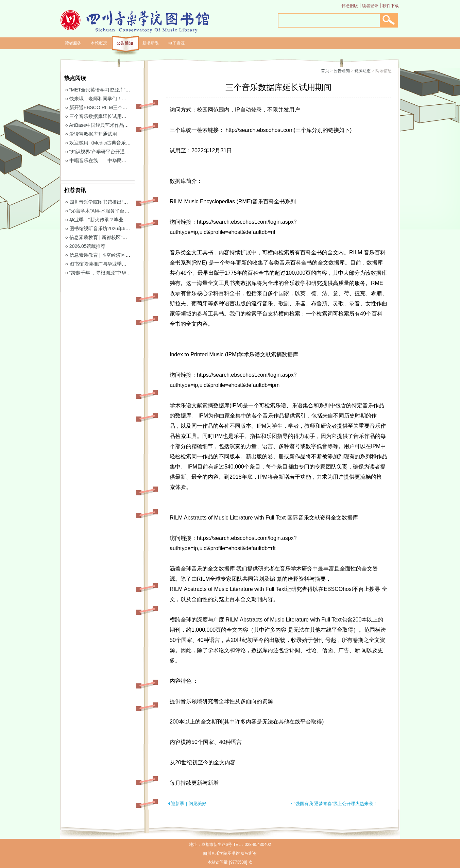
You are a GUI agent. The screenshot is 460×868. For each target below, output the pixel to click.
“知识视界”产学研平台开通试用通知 (107, 152)
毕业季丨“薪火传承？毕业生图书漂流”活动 (114, 220)
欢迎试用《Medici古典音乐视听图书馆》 (112, 143)
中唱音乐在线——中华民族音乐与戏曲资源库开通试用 (126, 160)
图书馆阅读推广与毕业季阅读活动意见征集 (115, 264)
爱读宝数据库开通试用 (93, 134)
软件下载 (391, 6)
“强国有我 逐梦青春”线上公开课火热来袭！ (336, 804)
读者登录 (370, 6)
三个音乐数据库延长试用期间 (100, 116)
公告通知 (125, 43)
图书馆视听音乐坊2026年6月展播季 (107, 228)
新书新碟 (151, 43)
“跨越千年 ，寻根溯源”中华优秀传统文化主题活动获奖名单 (131, 273)
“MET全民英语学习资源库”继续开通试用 (112, 90)
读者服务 (73, 43)
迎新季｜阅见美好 (189, 804)
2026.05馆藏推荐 (88, 246)
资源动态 (362, 71)
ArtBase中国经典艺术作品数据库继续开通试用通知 (123, 125)
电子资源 (176, 43)
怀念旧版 (350, 6)
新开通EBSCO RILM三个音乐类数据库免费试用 (120, 107)
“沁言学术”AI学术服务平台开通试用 (107, 211)
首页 (325, 71)
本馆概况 (99, 43)
